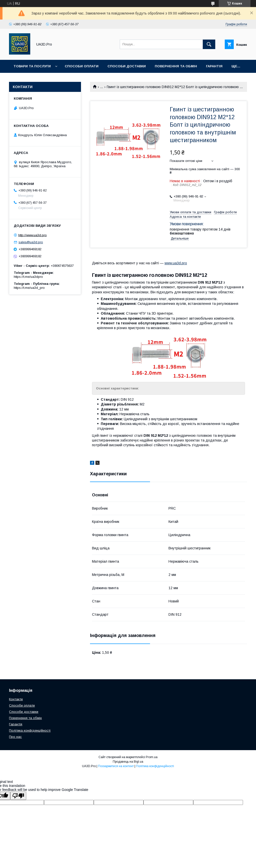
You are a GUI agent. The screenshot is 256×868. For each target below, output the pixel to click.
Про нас (15, 737)
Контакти (16, 699)
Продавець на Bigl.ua (128, 762)
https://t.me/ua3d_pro (29, 288)
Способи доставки (127, 66)
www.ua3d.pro (176, 263)
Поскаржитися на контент (116, 766)
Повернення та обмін (176, 66)
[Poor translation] (18, 796)
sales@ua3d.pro (31, 242)
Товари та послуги (32, 66)
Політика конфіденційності (30, 730)
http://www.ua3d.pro (32, 235)
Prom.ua (152, 757)
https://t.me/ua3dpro (28, 277)
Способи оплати (82, 66)
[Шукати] (209, 44)
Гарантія (214, 66)
